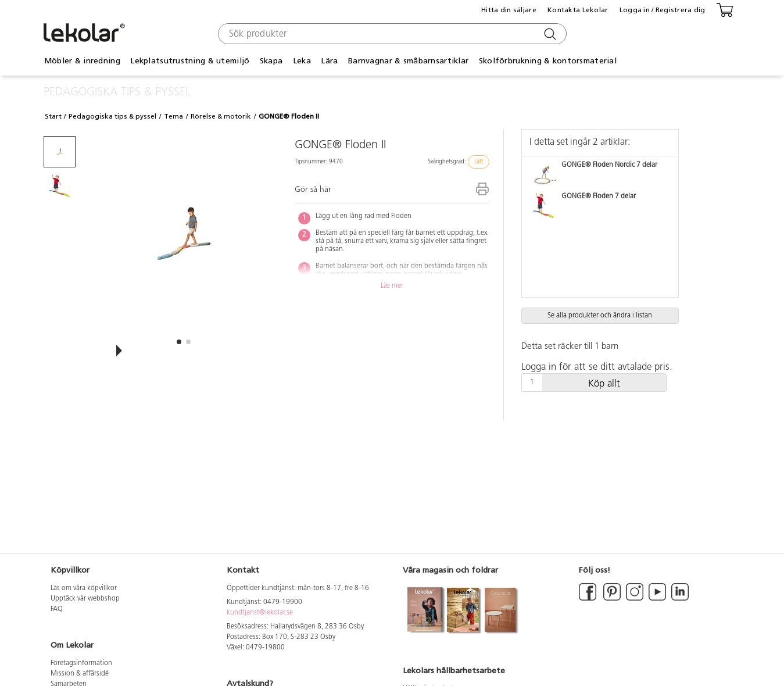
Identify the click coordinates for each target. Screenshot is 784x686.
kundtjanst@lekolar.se (260, 613)
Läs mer (392, 286)
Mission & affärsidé (80, 674)
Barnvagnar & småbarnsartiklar (408, 61)
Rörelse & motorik (221, 116)
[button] (179, 342)
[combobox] (391, 34)
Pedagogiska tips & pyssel (112, 116)
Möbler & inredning (82, 61)
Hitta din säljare (509, 10)
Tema (173, 116)
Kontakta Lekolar (578, 10)
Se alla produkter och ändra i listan (600, 316)
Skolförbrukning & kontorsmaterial (548, 61)
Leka (302, 61)
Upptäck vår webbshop (85, 599)
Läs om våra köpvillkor (84, 588)
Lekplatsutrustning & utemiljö (190, 61)
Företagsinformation (81, 663)
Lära (329, 61)
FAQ (57, 609)
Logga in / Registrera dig (663, 10)
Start (53, 116)
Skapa (271, 61)
